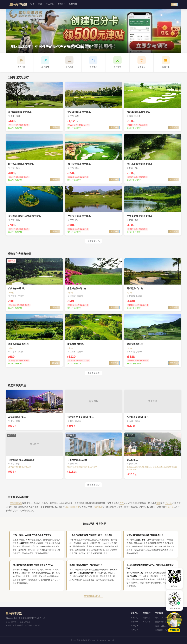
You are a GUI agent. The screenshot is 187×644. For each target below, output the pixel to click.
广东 (122, 503)
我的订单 (50, 4)
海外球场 (134, 626)
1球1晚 (168, 503)
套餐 (40, 4)
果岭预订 (98, 507)
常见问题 (73, 4)
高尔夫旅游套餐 (72, 507)
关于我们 (61, 4)
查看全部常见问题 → (93, 596)
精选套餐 (134, 622)
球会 (32, 4)
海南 (158, 503)
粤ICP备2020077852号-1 (106, 640)
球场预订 (134, 618)
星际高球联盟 (16, 503)
